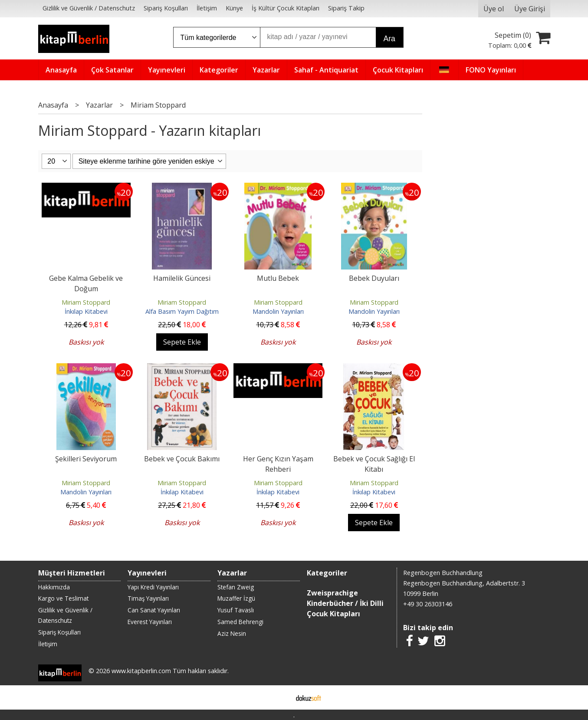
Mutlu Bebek (278, 278)
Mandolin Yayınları (278, 311)
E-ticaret (280, 697)
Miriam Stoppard (86, 302)
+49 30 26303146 (428, 604)
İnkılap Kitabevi (86, 311)
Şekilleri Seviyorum (86, 459)
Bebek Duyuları (374, 278)
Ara (389, 39)
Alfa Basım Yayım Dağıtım (182, 311)
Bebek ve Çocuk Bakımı (182, 459)
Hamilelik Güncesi (182, 278)
